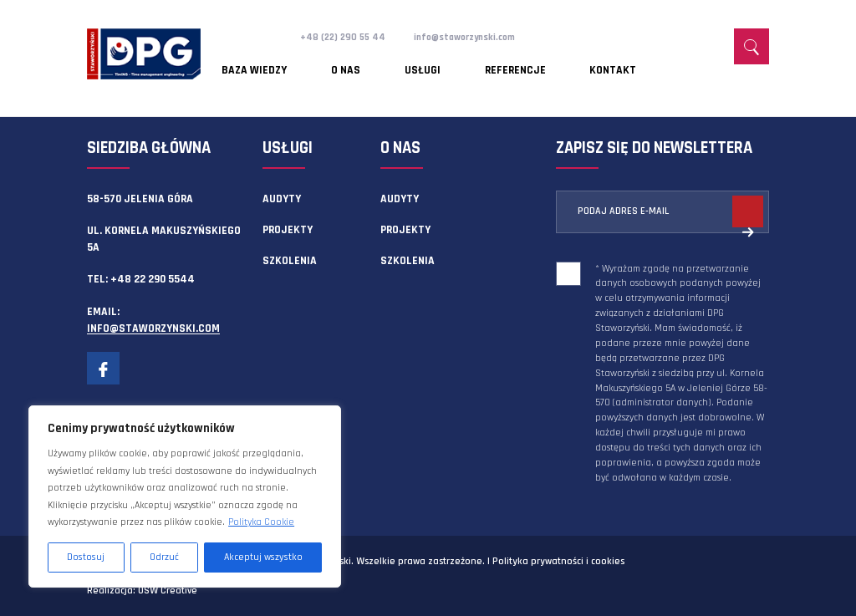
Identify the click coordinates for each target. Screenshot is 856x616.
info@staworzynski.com (482, 37)
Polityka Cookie (261, 522)
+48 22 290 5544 (153, 279)
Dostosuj (86, 557)
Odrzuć (164, 557)
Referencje (447, 63)
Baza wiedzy (255, 63)
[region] (185, 496)
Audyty (282, 199)
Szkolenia (290, 261)
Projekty (288, 230)
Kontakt (522, 63)
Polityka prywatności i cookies (558, 561)
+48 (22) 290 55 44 (347, 37)
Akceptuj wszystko (263, 557)
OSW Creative (168, 591)
